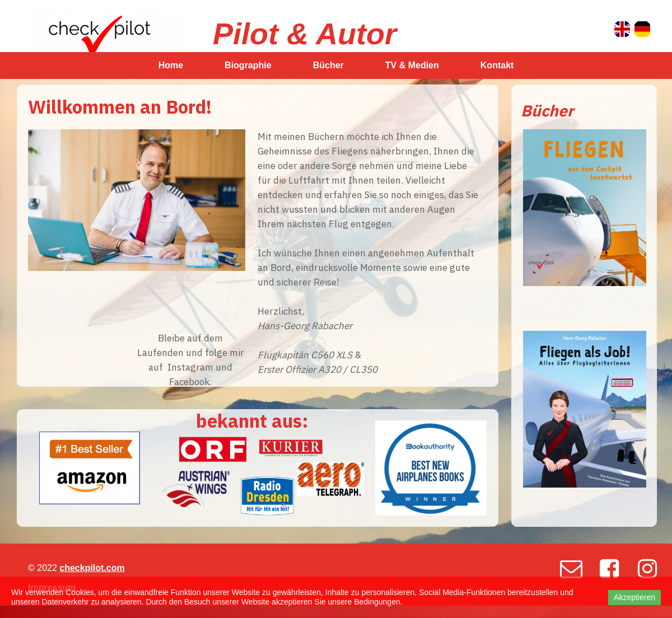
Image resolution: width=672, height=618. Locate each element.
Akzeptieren (634, 597)
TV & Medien (412, 65)
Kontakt (497, 65)
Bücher (328, 65)
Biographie (248, 65)
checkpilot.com (92, 568)
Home (171, 65)
